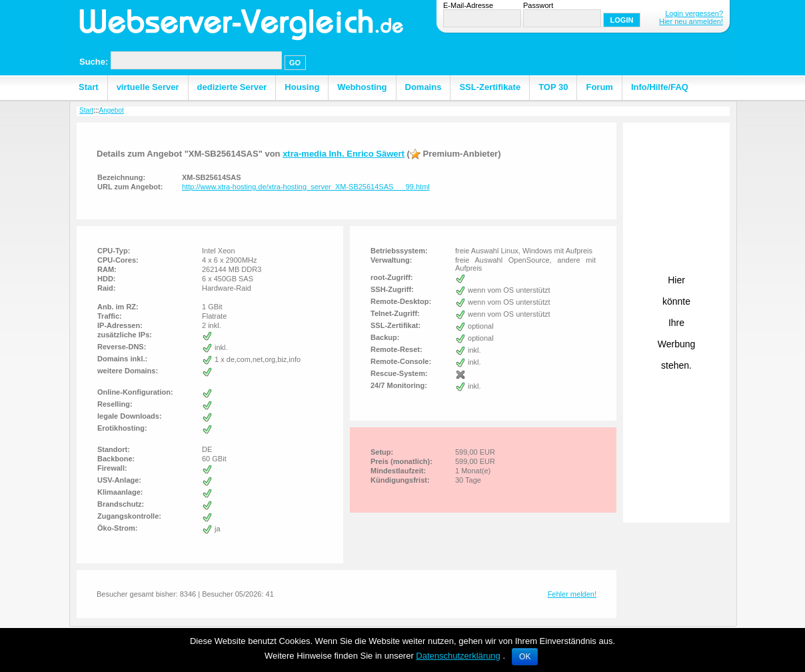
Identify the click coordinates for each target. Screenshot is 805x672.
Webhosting (362, 87)
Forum (599, 87)
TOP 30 (553, 87)
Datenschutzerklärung (458, 656)
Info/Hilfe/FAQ (660, 87)
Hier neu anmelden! (691, 21)
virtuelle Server (148, 87)
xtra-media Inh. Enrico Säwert (344, 154)
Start (89, 87)
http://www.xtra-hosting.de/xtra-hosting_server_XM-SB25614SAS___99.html (306, 187)
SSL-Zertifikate (490, 87)
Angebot (111, 110)
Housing (302, 87)
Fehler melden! (572, 594)
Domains (423, 87)
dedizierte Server (232, 87)
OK (525, 657)
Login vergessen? (694, 13)
